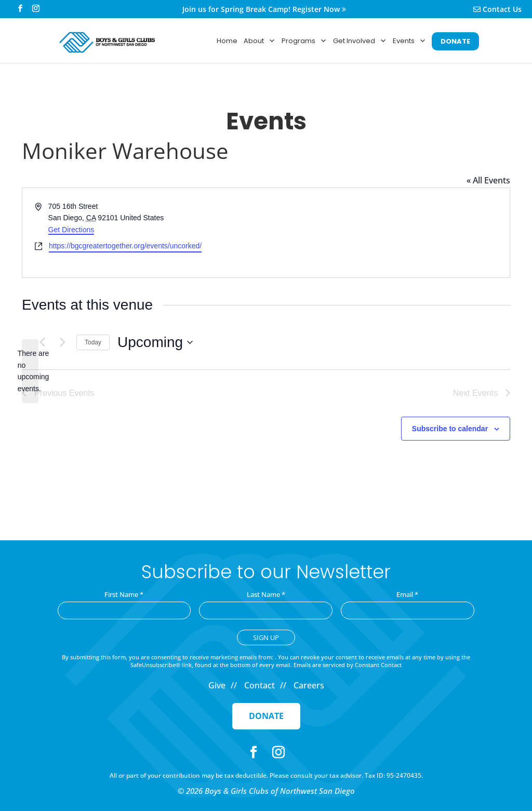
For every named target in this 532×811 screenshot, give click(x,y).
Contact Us (497, 10)
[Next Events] (62, 342)
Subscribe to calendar (450, 429)
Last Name (266, 594)
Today (93, 342)
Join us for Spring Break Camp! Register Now (264, 10)
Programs (304, 41)
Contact (260, 685)
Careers (309, 685)
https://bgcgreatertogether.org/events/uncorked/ (125, 246)
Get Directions (71, 230)
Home (227, 41)
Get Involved (360, 41)
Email (407, 594)
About (260, 41)
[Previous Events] (42, 342)
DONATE (455, 41)
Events (409, 41)
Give (217, 685)
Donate (266, 716)
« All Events (488, 180)
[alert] (30, 371)
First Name (124, 594)
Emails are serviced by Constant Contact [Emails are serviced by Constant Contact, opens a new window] (348, 665)
